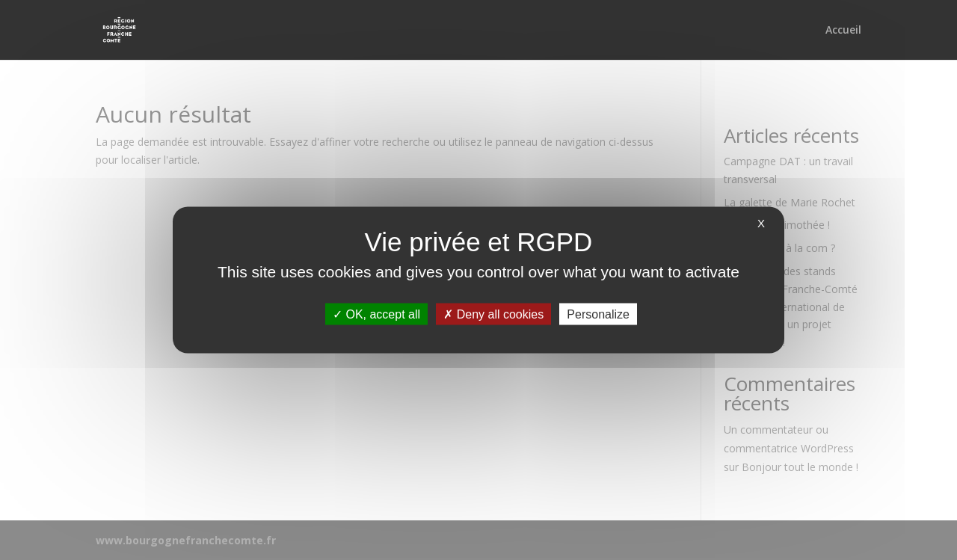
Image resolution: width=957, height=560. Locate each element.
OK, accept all (376, 314)
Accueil (843, 31)
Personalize (598, 314)
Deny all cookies (493, 314)
